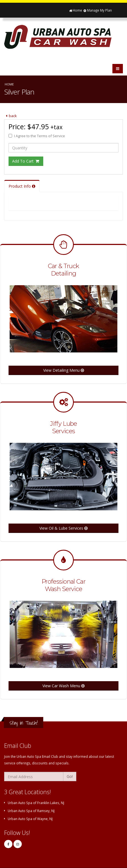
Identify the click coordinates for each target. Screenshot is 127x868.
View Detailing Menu (64, 370)
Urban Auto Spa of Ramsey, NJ (31, 811)
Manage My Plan (97, 10)
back (10, 116)
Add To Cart (26, 161)
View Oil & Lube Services (63, 528)
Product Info (22, 186)
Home (75, 10)
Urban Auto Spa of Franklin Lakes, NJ (36, 803)
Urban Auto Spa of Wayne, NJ (30, 819)
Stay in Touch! (24, 723)
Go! (70, 776)
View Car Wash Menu (63, 686)
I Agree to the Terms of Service (37, 136)
